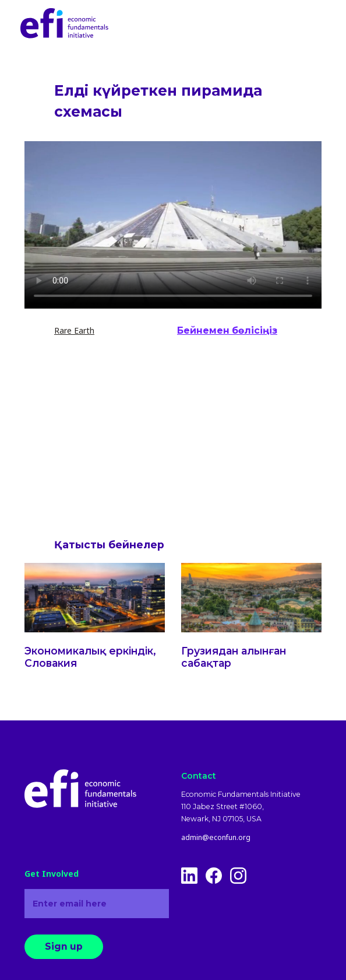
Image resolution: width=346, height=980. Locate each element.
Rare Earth (74, 330)
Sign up (64, 946)
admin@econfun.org (216, 838)
